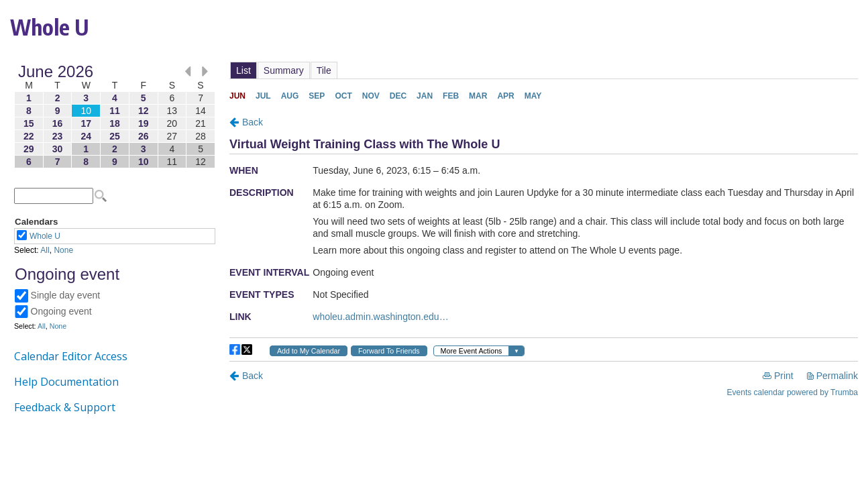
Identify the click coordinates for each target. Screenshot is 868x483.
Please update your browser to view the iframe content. (115, 116)
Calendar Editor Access (71, 356)
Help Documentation (66, 382)
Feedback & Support (65, 407)
